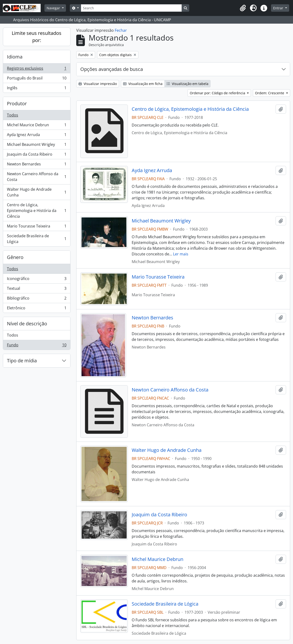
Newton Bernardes (37, 165)
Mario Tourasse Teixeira (37, 227)
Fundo (37, 346)
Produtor (17, 103)
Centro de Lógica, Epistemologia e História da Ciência (37, 211)
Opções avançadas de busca (112, 69)
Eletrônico (37, 309)
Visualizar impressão (98, 84)
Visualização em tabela (187, 84)
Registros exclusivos (37, 69)
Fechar (121, 30)
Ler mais (181, 254)
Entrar (279, 8)
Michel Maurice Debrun (37, 126)
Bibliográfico (37, 299)
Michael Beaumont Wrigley (37, 145)
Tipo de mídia (22, 361)
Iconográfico (37, 280)
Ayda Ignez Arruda (37, 136)
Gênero (15, 257)
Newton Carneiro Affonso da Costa (37, 177)
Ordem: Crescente (270, 93)
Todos (13, 115)
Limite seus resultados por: (37, 37)
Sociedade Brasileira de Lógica (37, 239)
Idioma (15, 57)
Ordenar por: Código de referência (218, 93)
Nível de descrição (27, 324)
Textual (37, 289)
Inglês (37, 89)
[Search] (131, 8)
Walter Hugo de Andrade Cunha (37, 192)
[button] (243, 8)
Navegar (54, 8)
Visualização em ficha (143, 84)
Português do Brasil (37, 79)
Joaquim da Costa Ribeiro (37, 155)
